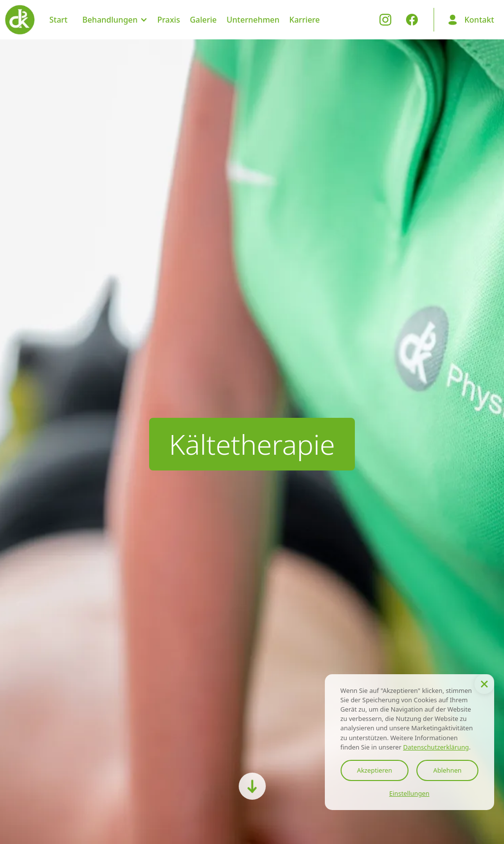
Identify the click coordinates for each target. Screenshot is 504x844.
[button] (484, 684)
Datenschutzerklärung (436, 747)
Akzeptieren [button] (374, 770)
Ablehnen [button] (447, 770)
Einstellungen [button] (409, 793)
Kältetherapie (252, 444)
